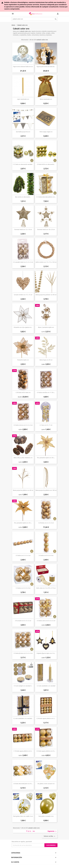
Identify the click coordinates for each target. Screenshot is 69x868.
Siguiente (52, 831)
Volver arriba (50, 836)
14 (34, 831)
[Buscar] (35, 19)
